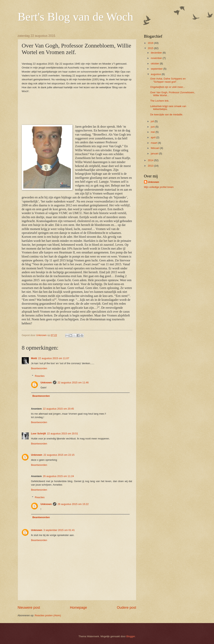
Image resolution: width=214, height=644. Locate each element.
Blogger (131, 636)
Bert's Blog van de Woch (76, 17)
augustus (156, 74)
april (154, 137)
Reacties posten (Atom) (48, 615)
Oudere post (126, 608)
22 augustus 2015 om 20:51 (63, 434)
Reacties (40, 376)
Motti (34, 358)
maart (154, 143)
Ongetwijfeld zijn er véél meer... (168, 87)
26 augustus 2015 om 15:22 (73, 504)
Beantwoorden (39, 368)
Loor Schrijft (39, 434)
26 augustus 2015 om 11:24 (59, 476)
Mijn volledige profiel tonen (159, 187)
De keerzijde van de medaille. (167, 115)
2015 (151, 48)
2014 (151, 160)
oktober (155, 64)
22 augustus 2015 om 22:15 (59, 455)
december (157, 53)
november (157, 58)
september (157, 69)
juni (153, 127)
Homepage (78, 608)
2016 (151, 43)
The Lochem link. (160, 101)
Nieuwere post (29, 608)
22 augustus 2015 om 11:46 (73, 383)
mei (153, 132)
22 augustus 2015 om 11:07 (54, 358)
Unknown (46, 383)
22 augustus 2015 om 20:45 (59, 409)
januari (155, 153)
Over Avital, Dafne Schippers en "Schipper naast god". (168, 80)
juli (153, 121)
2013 (151, 166)
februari (155, 148)
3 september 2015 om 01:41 (59, 530)
